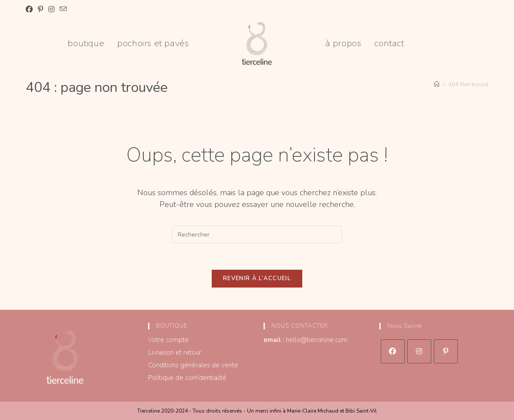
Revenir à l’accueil (257, 278)
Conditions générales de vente (193, 365)
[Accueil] (437, 85)
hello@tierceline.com (317, 340)
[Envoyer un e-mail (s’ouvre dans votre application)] (63, 10)
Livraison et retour (175, 352)
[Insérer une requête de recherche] (257, 234)
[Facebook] (393, 351)
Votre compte (168, 340)
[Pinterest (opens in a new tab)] (41, 10)
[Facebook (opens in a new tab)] (30, 10)
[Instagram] (419, 351)
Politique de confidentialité (187, 378)
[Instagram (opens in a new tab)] (51, 10)
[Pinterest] (446, 351)
